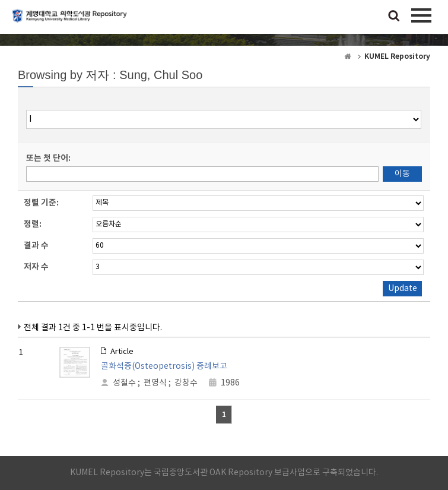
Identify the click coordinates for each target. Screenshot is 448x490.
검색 (394, 17)
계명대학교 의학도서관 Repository (71, 21)
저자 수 (36, 267)
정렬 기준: (41, 203)
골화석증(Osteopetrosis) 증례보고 (164, 366)
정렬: (33, 224)
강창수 (186, 383)
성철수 (124, 383)
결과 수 (36, 246)
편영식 (155, 383)
